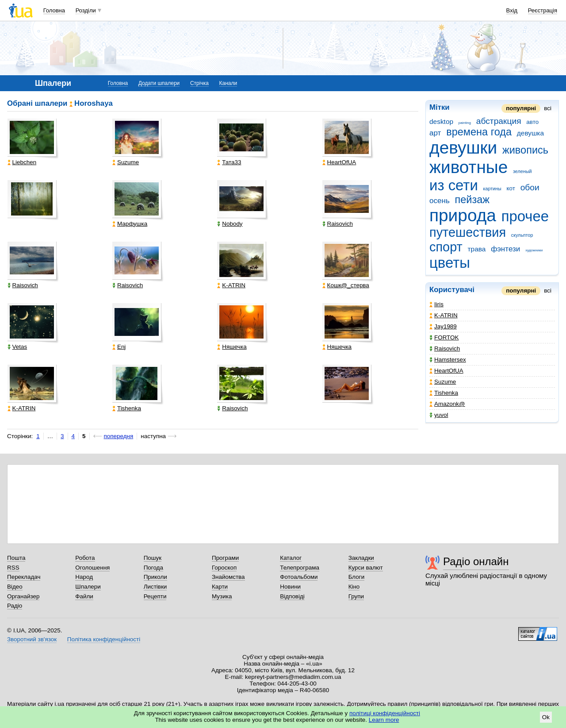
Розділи (86, 10)
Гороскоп (224, 568)
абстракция (499, 121)
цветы (450, 263)
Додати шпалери (159, 83)
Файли (84, 596)
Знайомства (228, 577)
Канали (228, 83)
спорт (446, 247)
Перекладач (24, 577)
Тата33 (229, 162)
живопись (525, 150)
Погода (153, 568)
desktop (441, 121)
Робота (85, 558)
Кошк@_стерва (346, 285)
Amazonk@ (447, 404)
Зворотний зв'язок (32, 639)
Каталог (291, 558)
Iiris (436, 304)
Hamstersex (448, 360)
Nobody (230, 224)
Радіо (15, 606)
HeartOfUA (446, 371)
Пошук (153, 558)
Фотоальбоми (299, 577)
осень (440, 201)
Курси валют (366, 568)
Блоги (357, 577)
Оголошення (92, 568)
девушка (530, 133)
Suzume (443, 382)
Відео (15, 587)
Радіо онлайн (476, 561)
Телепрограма (300, 568)
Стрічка (199, 83)
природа (463, 215)
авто (532, 122)
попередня (119, 436)
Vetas (17, 347)
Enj (119, 347)
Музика (222, 596)
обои (530, 187)
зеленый (522, 171)
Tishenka (444, 393)
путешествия (468, 232)
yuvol (439, 415)
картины (492, 189)
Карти (220, 587)
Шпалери (88, 587)
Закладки (361, 558)
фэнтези (505, 249)
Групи (356, 596)
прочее (525, 216)
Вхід (512, 10)
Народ (84, 577)
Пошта (16, 558)
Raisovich (445, 349)
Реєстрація (543, 10)
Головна (54, 10)
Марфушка (130, 224)
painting (465, 123)
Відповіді (292, 596)
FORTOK (444, 337)
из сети (454, 185)
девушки (463, 148)
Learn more (384, 720)
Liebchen (22, 162)
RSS (13, 568)
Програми (225, 558)
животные (468, 167)
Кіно (354, 587)
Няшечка (232, 347)
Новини (290, 587)
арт (435, 133)
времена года (479, 132)
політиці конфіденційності (385, 713)
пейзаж (472, 200)
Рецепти (155, 596)
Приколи (155, 577)
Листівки (155, 587)
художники (534, 250)
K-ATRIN (444, 315)
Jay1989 (443, 326)
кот (511, 188)
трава (477, 249)
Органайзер (23, 596)
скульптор (522, 235)
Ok (546, 717)
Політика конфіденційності (104, 639)
